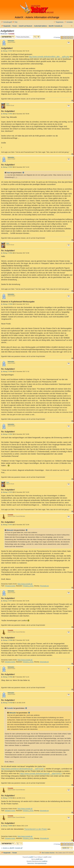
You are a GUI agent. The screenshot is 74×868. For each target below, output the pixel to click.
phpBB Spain (39, 859)
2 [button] (64, 37)
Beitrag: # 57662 (7, 304)
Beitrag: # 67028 (7, 703)
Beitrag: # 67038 (7, 798)
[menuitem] (15, 22)
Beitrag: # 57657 (7, 167)
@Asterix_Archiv (28, 586)
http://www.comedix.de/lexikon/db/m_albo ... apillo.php (49, 57)
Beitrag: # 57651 (7, 114)
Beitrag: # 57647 (7, 51)
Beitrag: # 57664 (7, 372)
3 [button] (67, 37)
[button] (72, 38)
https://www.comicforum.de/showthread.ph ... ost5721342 (22, 769)
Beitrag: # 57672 (7, 525)
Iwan (8, 104)
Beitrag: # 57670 (7, 492)
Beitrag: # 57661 (7, 253)
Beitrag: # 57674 (7, 601)
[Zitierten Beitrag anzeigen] (23, 173)
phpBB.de (45, 861)
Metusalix (10, 530)
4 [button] (70, 37)
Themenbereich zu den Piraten (36, 829)
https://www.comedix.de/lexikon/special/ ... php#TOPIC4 (41, 773)
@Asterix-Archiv (10, 586)
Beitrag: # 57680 (7, 640)
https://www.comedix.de (25, 584)
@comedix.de (44, 586)
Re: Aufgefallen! (8, 111)
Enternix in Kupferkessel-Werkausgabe (18, 302)
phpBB (31, 857)
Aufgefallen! (7, 31)
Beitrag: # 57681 (7, 677)
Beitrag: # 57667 (7, 434)
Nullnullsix (11, 41)
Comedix (11, 34)
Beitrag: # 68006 (7, 826)
